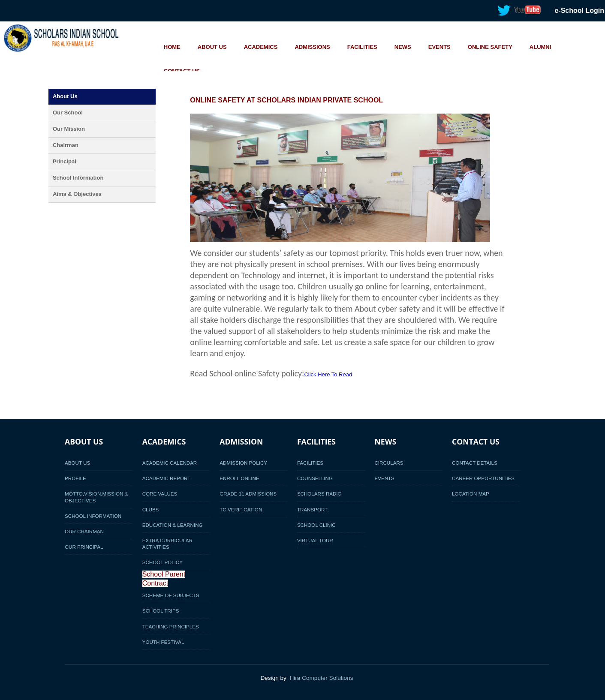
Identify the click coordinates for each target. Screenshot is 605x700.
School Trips (161, 611)
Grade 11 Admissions (248, 494)
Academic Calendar (170, 463)
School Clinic (316, 525)
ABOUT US (212, 47)
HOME (172, 47)
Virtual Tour (315, 540)
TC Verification (241, 509)
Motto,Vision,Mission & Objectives (96, 497)
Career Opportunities (483, 478)
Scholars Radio (319, 494)
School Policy (163, 562)
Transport (312, 509)
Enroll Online (239, 478)
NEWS (403, 47)
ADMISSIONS (312, 47)
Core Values (160, 494)
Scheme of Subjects (171, 595)
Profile (75, 478)
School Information (78, 178)
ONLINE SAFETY (490, 47)
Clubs (151, 509)
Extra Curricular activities (167, 544)
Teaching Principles (171, 626)
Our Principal (84, 547)
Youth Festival (163, 642)
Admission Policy (243, 463)
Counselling (315, 478)
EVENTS (439, 47)
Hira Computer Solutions (321, 678)
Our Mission (69, 129)
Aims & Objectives (77, 194)
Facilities (310, 463)
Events (384, 478)
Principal (65, 161)
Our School (68, 113)
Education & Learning (173, 525)
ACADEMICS (261, 47)
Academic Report (167, 478)
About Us (65, 96)
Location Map (471, 494)
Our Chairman (84, 531)
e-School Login (579, 11)
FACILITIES (362, 47)
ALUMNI (540, 47)
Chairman (66, 145)
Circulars (389, 463)
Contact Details (475, 463)
